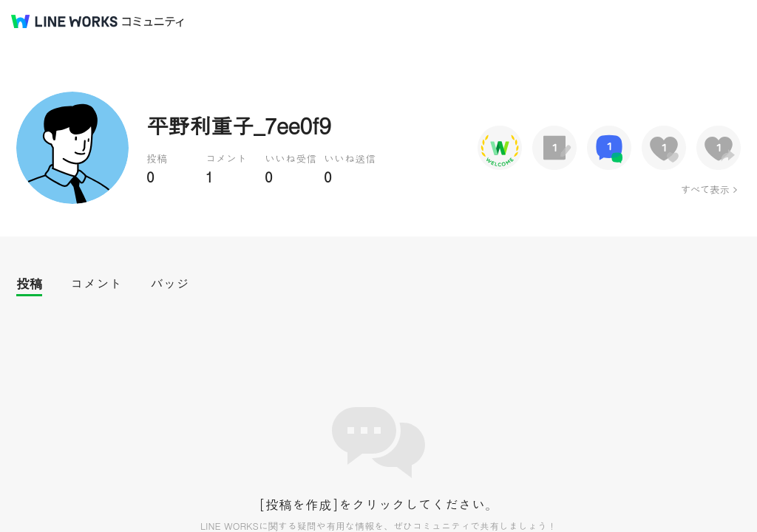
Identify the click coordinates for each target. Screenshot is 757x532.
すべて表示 (705, 189)
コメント (96, 283)
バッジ (170, 283)
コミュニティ (153, 22)
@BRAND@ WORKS (64, 21)
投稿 (29, 283)
